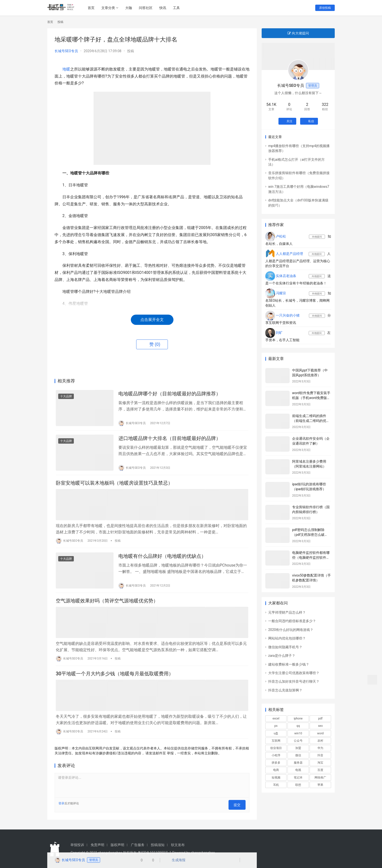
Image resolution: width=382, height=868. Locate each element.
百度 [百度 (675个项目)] (320, 770)
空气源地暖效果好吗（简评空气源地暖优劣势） (107, 605)
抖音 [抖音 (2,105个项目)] (320, 755)
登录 (61, 806)
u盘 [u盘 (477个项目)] (276, 733)
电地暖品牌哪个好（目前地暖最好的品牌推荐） (170, 394)
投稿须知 (158, 844)
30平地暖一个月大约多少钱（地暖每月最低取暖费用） (115, 677)
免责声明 (97, 844)
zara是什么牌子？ (282, 656)
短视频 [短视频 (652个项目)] (276, 778)
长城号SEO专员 (66, 51)
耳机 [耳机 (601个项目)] (276, 785)
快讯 (165, 8)
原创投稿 (325, 8)
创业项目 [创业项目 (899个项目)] (276, 748)
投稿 (131, 51)
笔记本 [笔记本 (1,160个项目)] (298, 778)
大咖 (131, 8)
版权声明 (117, 844)
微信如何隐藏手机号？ (285, 647)
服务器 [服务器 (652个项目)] (298, 763)
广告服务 (138, 844)
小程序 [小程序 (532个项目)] (276, 755)
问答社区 (148, 8)
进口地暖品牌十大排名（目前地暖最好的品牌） (170, 440)
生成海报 (176, 861)
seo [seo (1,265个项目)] (320, 726)
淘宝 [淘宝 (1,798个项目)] (320, 763)
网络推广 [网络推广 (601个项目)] (320, 778)
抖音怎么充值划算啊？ (285, 690)
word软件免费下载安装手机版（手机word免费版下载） (311, 398)
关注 (287, 121)
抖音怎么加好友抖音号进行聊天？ (294, 681)
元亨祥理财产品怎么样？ (287, 612)
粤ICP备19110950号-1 (154, 852)
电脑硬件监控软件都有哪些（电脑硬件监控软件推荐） (311, 557)
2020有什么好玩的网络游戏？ (291, 630)
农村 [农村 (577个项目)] (320, 741)
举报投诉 (77, 844)
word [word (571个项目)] (320, 733)
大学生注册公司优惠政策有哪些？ (294, 673)
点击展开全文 (152, 320)
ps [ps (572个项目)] (276, 726)
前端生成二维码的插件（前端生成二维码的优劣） (309, 421)
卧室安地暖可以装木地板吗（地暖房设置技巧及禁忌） (114, 487)
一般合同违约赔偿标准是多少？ (292, 621)
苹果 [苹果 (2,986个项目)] (320, 785)
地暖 (66, 69)
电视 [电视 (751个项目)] (298, 770)
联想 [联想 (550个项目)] (298, 785)
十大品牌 (66, 397)
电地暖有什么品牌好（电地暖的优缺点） (162, 559)
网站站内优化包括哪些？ (287, 638)
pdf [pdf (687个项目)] (320, 718)
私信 (309, 121)
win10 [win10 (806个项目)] (298, 733)
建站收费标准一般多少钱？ (289, 664)
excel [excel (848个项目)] (276, 718)
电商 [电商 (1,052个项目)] (276, 770)
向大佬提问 (298, 33)
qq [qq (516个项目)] (298, 726)
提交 (239, 806)
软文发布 (178, 844)
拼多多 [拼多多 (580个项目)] (276, 763)
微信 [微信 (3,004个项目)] (298, 755)
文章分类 (110, 8)
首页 (93, 8)
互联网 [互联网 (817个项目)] (276, 741)
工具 (178, 8)
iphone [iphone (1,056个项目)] (298, 718)
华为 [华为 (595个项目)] (320, 748)
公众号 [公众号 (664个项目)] (298, 741)
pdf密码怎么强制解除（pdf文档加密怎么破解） (308, 534)
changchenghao (203, 852)
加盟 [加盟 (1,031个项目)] (298, 748)
